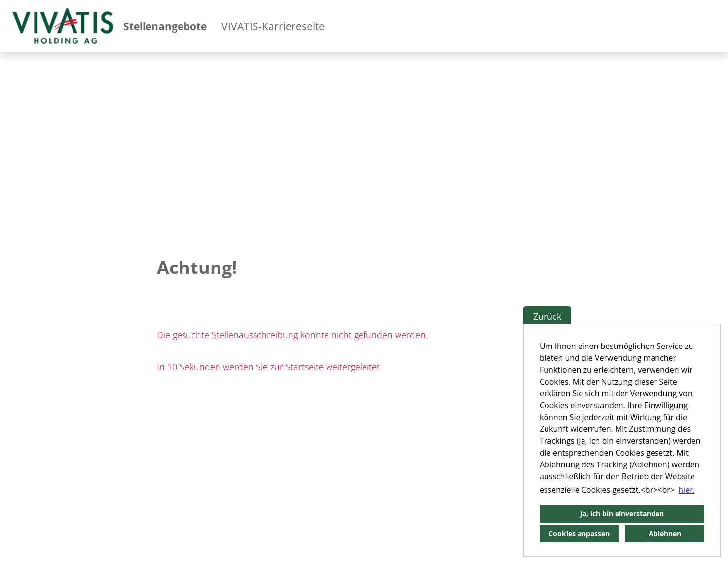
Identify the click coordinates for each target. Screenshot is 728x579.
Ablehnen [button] (665, 533)
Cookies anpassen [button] (579, 533)
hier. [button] (687, 490)
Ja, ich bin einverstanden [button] (622, 514)
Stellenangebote (165, 26)
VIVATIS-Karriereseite (273, 26)
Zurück (547, 316)
